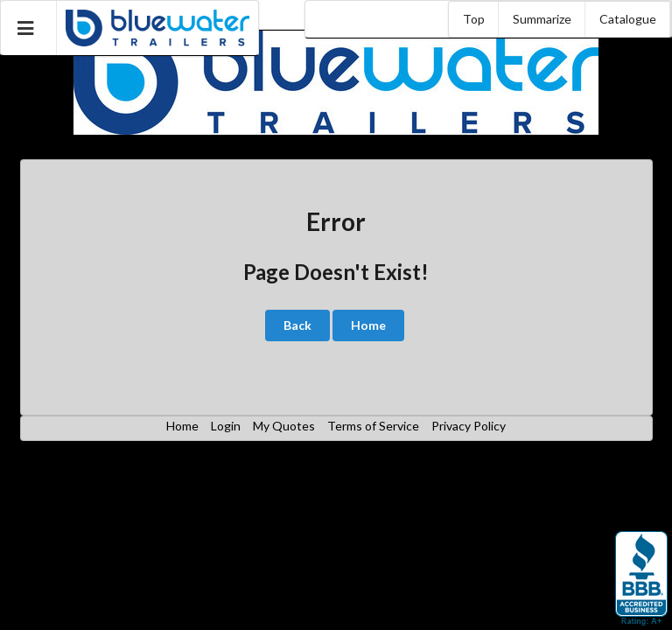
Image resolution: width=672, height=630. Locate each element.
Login (226, 426)
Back (297, 325)
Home (368, 325)
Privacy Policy (469, 426)
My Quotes (284, 426)
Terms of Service (373, 426)
